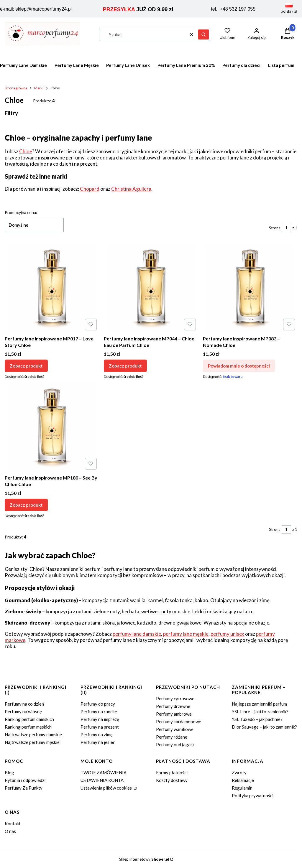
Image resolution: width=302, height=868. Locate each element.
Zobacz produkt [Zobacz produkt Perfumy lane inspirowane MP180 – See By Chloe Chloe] (26, 505)
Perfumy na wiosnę (23, 711)
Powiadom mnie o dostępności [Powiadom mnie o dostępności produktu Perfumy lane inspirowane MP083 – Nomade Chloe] (239, 366)
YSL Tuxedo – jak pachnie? (257, 719)
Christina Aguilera (131, 189)
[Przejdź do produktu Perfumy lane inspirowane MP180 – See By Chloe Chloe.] (52, 428)
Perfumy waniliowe (175, 729)
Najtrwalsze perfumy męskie (32, 742)
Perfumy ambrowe (174, 714)
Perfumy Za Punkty (24, 788)
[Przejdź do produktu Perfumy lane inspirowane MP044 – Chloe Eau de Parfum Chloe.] (151, 289)
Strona (275, 228)
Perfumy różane (172, 737)
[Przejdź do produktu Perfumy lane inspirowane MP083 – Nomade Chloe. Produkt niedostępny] (250, 289)
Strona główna (16, 88)
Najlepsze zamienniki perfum (259, 704)
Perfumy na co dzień (24, 704)
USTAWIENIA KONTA (102, 780)
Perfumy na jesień (98, 742)
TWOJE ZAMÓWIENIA (104, 773)
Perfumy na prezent (100, 727)
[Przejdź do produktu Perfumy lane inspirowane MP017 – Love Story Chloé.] (52, 289)
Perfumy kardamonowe (179, 722)
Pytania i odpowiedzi (25, 780)
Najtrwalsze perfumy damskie (33, 734)
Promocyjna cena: (21, 212)
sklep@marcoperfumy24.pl (44, 9)
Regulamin (242, 788)
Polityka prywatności (253, 795)
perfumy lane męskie (186, 634)
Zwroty (239, 773)
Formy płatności (172, 773)
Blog (9, 773)
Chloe (26, 151)
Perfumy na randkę (99, 711)
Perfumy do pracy (98, 704)
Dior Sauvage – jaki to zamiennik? (264, 727)
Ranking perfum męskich (28, 727)
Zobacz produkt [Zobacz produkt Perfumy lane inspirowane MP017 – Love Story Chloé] (26, 366)
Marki (39, 88)
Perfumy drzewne (173, 706)
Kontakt (13, 823)
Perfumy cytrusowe (175, 699)
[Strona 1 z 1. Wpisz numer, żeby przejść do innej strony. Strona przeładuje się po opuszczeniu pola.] (286, 228)
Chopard (90, 189)
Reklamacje (243, 780)
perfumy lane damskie (137, 634)
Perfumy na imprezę (100, 719)
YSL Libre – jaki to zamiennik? (260, 711)
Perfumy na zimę (97, 734)
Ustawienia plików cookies (107, 788)
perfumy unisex (227, 634)
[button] (203, 34)
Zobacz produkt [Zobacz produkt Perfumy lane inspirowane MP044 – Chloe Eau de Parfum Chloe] (125, 366)
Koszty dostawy (172, 780)
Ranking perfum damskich (29, 719)
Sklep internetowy (144, 859)
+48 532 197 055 (238, 9)
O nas (10, 831)
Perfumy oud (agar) (175, 745)
